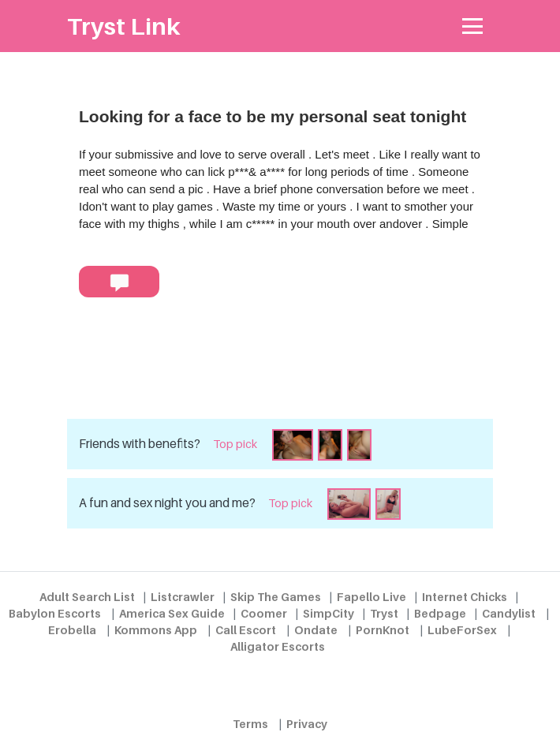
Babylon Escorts (55, 613)
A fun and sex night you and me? (167, 503)
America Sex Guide (172, 613)
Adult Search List (87, 597)
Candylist (509, 613)
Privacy (307, 724)
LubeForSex (462, 630)
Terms (250, 724)
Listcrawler (183, 597)
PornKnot (383, 630)
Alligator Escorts (278, 646)
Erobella (72, 630)
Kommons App (156, 630)
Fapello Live (371, 597)
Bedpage (440, 613)
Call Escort (246, 630)
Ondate (316, 630)
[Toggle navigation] (473, 26)
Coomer (264, 613)
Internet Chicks (465, 597)
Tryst (384, 613)
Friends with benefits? (140, 444)
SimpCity (329, 613)
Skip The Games (276, 597)
